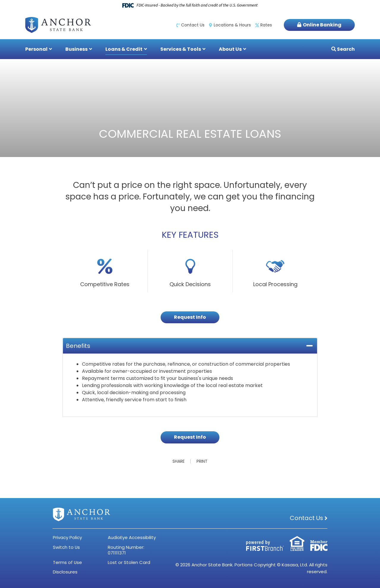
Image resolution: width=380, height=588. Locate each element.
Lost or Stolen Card (129, 562)
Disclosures (65, 572)
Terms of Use (68, 562)
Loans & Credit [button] (124, 49)
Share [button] (179, 461)
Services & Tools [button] (181, 49)
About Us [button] (230, 49)
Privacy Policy (67, 537)
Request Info (190, 317)
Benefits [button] (78, 346)
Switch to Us (66, 547)
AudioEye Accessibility (132, 537)
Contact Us (193, 25)
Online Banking (322, 25)
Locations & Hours (232, 25)
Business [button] (76, 49)
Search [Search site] (345, 49)
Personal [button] (36, 49)
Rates (266, 25)
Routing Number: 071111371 (126, 550)
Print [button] (202, 461)
